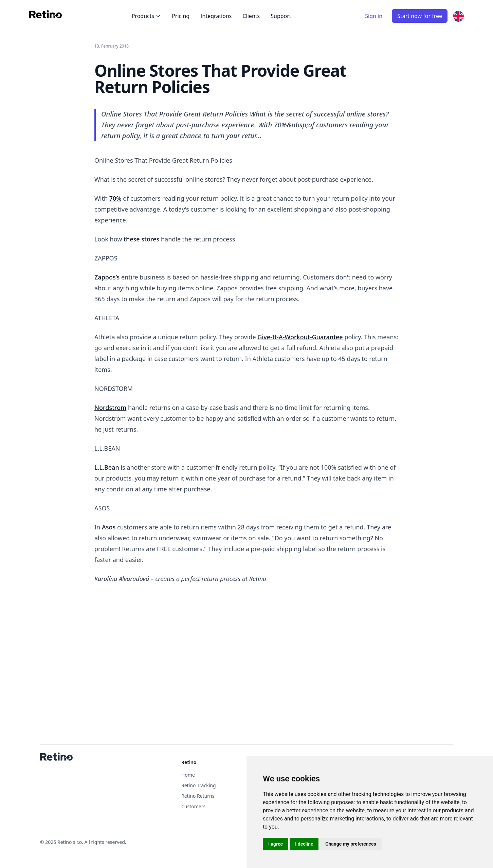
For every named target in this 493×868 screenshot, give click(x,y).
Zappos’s (107, 277)
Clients (251, 16)
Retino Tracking (199, 785)
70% (115, 198)
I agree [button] (276, 844)
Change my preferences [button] (351, 844)
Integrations (216, 16)
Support (281, 16)
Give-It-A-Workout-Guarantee (300, 337)
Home (188, 775)
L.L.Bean (107, 467)
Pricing (181, 16)
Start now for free (420, 16)
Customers (193, 806)
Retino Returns (198, 796)
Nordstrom (110, 408)
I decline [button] (304, 844)
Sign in (374, 16)
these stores (141, 239)
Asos (109, 527)
